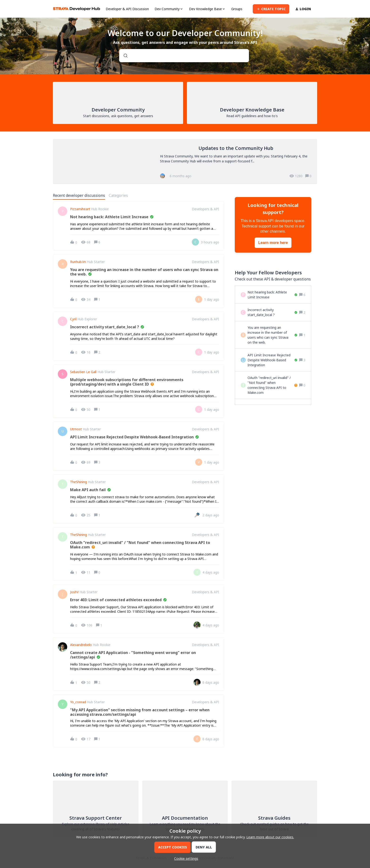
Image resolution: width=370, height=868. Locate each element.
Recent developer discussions (79, 195)
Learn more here (273, 243)
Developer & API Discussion (127, 9)
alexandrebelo (81, 645)
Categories (118, 195)
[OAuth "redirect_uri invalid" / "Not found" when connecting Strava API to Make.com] (272, 385)
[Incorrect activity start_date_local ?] (272, 312)
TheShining (78, 482)
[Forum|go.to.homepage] (76, 9)
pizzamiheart (80, 209)
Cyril (73, 319)
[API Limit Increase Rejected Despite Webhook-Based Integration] (272, 360)
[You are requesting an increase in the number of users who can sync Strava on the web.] (272, 335)
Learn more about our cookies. (270, 837)
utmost (76, 429)
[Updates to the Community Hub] (185, 162)
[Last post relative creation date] (210, 242)
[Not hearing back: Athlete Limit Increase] (272, 295)
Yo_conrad (78, 702)
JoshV (74, 592)
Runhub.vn (78, 262)
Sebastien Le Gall (83, 372)
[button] (185, 858)
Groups (237, 9)
